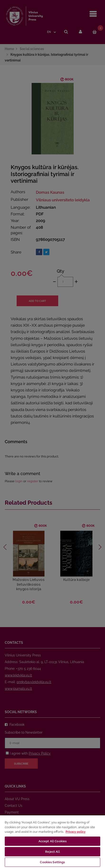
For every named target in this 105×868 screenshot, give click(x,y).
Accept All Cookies (52, 841)
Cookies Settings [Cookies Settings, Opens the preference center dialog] (52, 862)
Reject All (52, 852)
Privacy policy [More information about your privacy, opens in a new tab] (76, 832)
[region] (52, 841)
